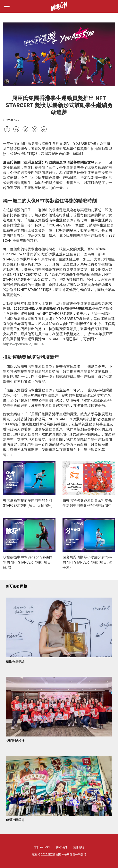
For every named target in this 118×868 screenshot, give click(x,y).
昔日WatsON (42, 847)
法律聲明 (79, 847)
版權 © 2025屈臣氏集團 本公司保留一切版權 (59, 855)
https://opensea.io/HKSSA (23, 344)
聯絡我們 (61, 847)
